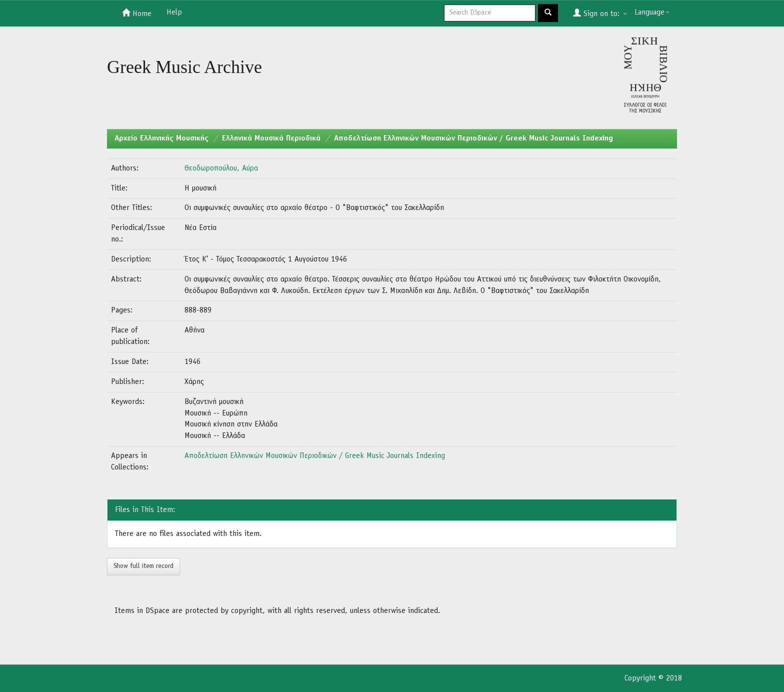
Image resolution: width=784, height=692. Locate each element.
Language (652, 12)
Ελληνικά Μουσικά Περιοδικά (271, 138)
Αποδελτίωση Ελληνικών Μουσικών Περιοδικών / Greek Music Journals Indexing (473, 138)
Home (137, 13)
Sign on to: (600, 13)
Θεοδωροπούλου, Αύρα (221, 168)
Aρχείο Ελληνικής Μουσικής (161, 138)
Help (174, 12)
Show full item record (143, 566)
